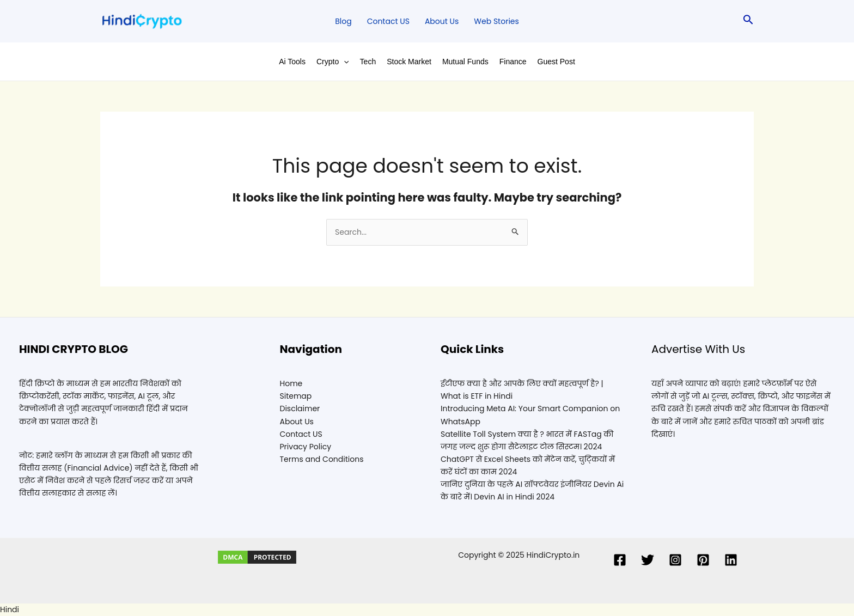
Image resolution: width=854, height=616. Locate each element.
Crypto (333, 62)
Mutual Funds (465, 62)
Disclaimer (300, 408)
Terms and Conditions (322, 459)
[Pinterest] (703, 560)
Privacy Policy (306, 447)
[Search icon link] (748, 22)
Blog (343, 21)
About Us (442, 21)
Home (291, 383)
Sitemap (296, 396)
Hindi (10, 609)
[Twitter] (648, 560)
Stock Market (409, 62)
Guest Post (556, 62)
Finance (513, 62)
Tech (368, 62)
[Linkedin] (731, 560)
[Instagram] (675, 560)
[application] (344, 62)
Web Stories (496, 21)
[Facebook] (620, 560)
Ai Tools (292, 62)
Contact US (388, 21)
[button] (427, 610)
